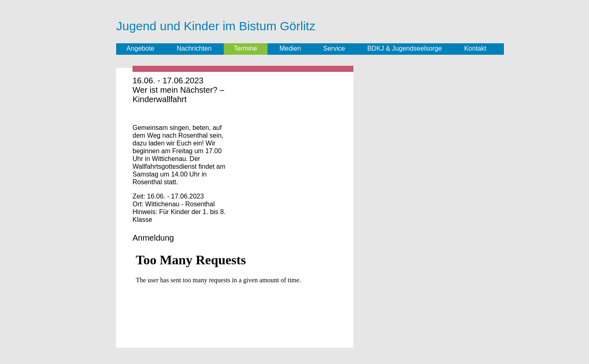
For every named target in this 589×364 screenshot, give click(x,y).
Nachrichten (194, 48)
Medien (290, 48)
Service (334, 48)
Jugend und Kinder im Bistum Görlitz (216, 26)
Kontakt (475, 48)
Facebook (180, 49)
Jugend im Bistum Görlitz (384, 23)
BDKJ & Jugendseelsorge (405, 48)
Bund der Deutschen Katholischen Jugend (454, 25)
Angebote (141, 48)
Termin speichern (228, 81)
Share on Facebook (143, 116)
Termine (246, 48)
